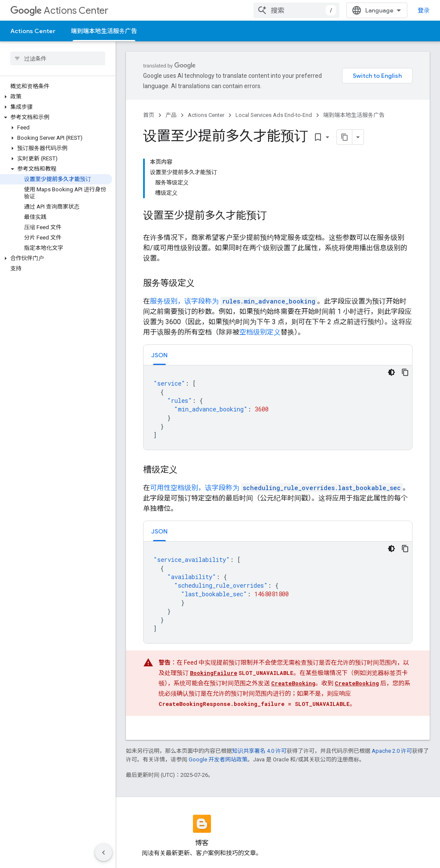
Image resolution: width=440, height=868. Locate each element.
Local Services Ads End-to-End (274, 115)
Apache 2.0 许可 (392, 751)
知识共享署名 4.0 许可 (259, 751)
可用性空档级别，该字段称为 (276, 488)
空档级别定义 (260, 332)
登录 (424, 10)
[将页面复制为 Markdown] (345, 137)
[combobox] (296, 10)
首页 (149, 115)
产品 (171, 115)
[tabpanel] (278, 408)
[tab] (159, 355)
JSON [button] (159, 355)
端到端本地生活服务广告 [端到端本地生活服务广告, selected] (104, 31)
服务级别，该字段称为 (234, 301)
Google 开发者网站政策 (218, 759)
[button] (56, 97)
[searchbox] (58, 58)
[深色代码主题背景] (391, 372)
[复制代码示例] (405, 372)
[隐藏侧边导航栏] (104, 853)
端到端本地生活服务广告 (354, 115)
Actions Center (59, 11)
